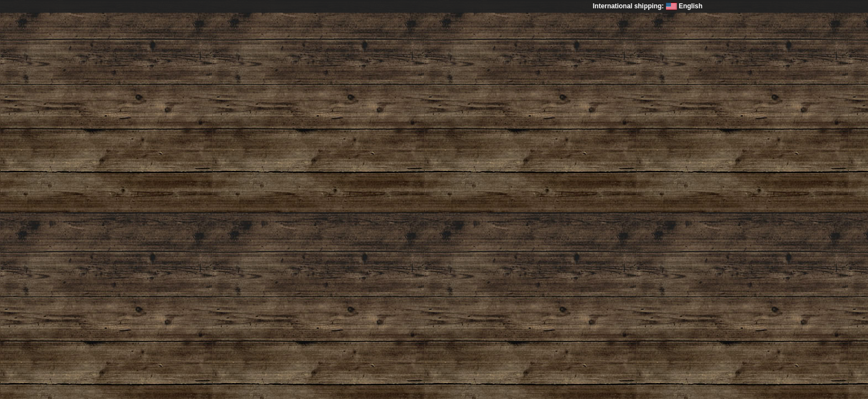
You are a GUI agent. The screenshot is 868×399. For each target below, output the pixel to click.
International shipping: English (648, 6)
